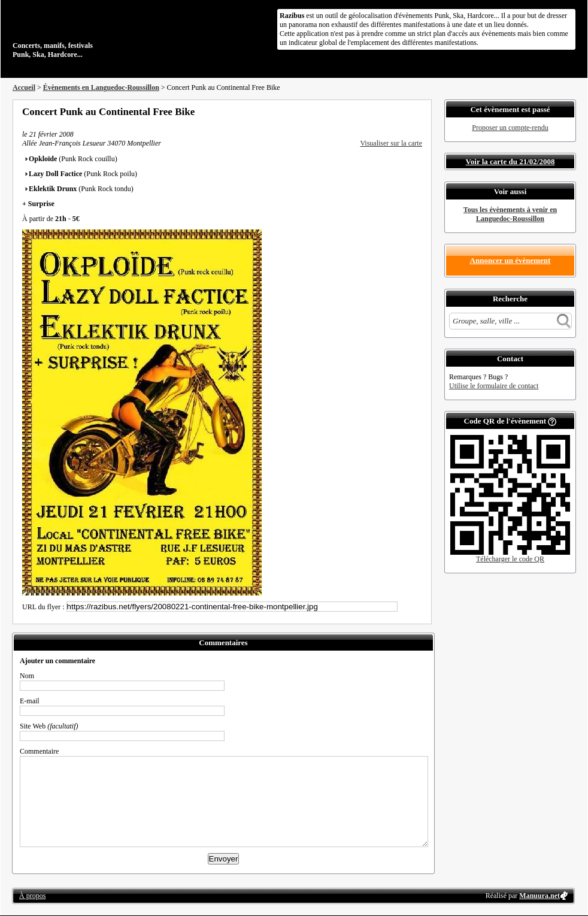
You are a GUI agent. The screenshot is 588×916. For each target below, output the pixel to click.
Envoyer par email (402, 111)
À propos (32, 896)
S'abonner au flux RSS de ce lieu (418, 111)
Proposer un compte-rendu (510, 128)
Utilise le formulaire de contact (494, 386)
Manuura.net (539, 896)
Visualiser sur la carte (391, 143)
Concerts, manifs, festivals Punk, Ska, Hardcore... (90, 32)
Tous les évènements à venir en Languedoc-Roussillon (510, 214)
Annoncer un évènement (510, 260)
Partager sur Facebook (369, 111)
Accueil (24, 87)
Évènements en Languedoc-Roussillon (101, 87)
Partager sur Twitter (386, 111)
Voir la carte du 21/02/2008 (510, 161)
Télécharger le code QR (510, 559)
